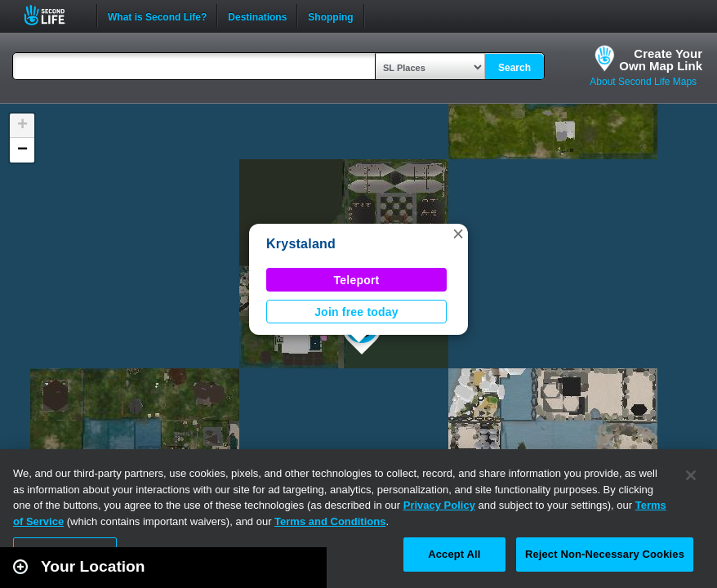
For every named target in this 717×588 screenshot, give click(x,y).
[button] (458, 234)
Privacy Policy (439, 505)
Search (514, 68)
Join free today (356, 312)
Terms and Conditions (330, 521)
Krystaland (301, 244)
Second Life (53, 15)
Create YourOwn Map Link (661, 60)
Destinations (257, 16)
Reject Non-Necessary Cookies (605, 554)
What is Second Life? (157, 16)
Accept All (454, 554)
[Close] (691, 475)
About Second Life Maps (643, 82)
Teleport (357, 280)
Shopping (330, 16)
